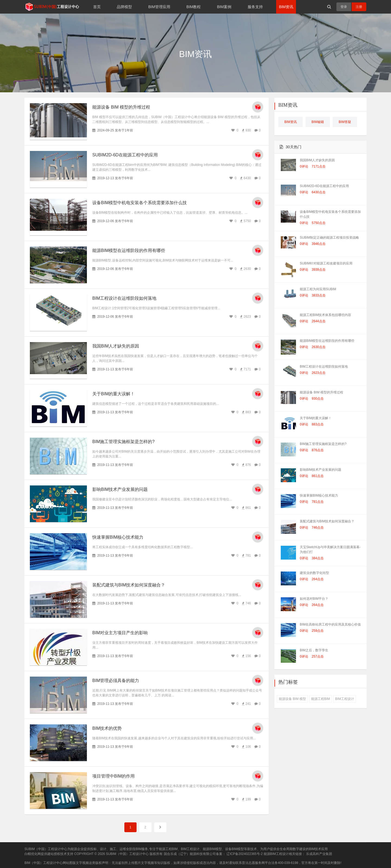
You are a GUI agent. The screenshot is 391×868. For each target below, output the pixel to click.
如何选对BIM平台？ (314, 599)
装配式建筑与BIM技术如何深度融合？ (129, 585)
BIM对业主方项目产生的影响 (120, 633)
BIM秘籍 (318, 122)
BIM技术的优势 (107, 728)
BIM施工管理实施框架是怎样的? (123, 442)
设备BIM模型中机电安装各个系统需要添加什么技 (140, 203)
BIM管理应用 (159, 7)
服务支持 (255, 7)
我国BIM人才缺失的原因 (116, 346)
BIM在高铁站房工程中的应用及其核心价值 (330, 624)
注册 (359, 7)
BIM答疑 (345, 122)
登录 (344, 7)
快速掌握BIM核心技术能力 (118, 537)
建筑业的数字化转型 (314, 573)
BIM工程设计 (344, 699)
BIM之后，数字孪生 (314, 650)
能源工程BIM (321, 699)
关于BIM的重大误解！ (113, 394)
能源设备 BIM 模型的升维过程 (121, 107)
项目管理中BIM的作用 (113, 776)
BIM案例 (224, 7)
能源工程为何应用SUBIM (318, 289)
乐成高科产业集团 (319, 854)
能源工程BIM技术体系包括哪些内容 (325, 315)
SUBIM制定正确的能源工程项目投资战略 (329, 238)
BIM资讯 (286, 7)
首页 (97, 7)
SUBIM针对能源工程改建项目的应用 (326, 263)
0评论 (304, 166)
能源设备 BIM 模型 (292, 699)
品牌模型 (124, 7)
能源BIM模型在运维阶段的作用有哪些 (129, 250)
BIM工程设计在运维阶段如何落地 (124, 298)
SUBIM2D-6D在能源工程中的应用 (125, 155)
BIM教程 (194, 7)
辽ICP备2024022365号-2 (245, 854)
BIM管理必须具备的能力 (116, 681)
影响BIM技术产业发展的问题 (120, 489)
